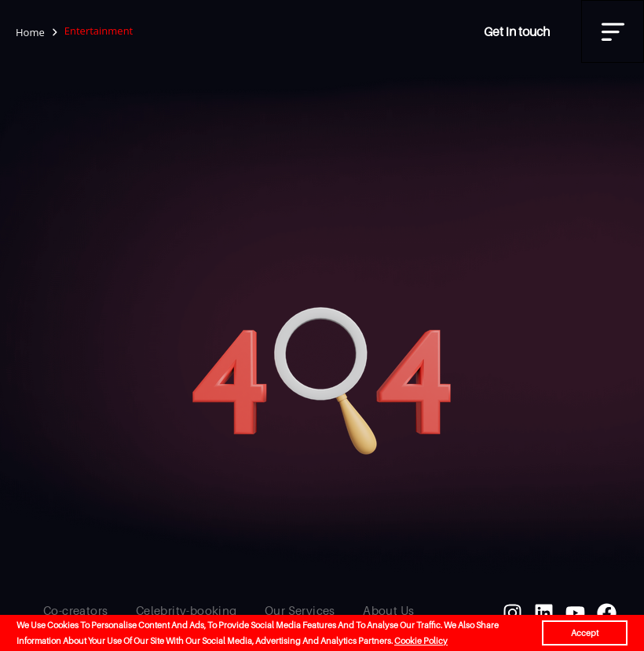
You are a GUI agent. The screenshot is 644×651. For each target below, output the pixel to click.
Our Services (300, 610)
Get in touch (517, 31)
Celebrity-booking (187, 610)
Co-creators (75, 610)
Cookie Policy (421, 641)
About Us (388, 610)
